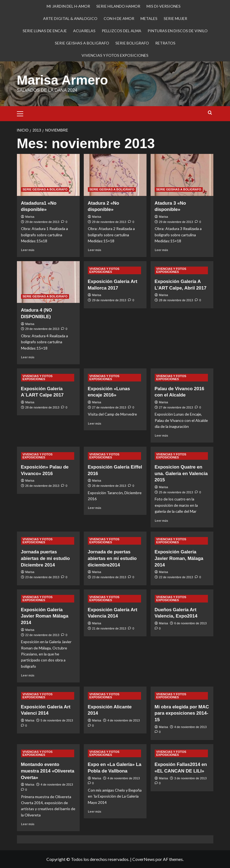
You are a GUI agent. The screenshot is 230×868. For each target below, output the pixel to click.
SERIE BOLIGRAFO (132, 43)
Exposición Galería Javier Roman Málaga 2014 (45, 616)
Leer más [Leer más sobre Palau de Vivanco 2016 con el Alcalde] (161, 435)
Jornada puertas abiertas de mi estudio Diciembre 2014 (46, 558)
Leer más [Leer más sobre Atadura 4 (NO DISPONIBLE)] (28, 357)
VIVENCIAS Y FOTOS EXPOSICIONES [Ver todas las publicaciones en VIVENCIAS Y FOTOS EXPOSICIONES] (104, 270)
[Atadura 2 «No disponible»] (115, 175)
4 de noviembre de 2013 (124, 720)
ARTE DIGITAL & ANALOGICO (70, 18)
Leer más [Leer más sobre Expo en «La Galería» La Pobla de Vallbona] (95, 811)
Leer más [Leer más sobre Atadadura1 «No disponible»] (28, 250)
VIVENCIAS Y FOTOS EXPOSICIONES (115, 55)
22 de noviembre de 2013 (176, 577)
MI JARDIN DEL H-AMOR (68, 6)
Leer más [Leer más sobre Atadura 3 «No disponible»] (161, 250)
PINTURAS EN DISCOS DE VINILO (178, 31)
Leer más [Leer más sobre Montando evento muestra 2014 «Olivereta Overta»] (28, 824)
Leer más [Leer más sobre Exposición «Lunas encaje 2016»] (95, 423)
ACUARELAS (84, 31)
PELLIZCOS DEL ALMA (122, 31)
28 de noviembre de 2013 (176, 300)
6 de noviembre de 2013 (191, 623)
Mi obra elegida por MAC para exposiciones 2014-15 (182, 713)
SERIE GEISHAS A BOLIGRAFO (82, 43)
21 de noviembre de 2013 (109, 628)
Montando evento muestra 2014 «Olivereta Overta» (48, 771)
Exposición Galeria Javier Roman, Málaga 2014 (179, 558)
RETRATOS (165, 43)
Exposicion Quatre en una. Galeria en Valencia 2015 (181, 474)
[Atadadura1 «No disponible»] (48, 175)
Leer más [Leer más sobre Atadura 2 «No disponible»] (95, 250)
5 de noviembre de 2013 (57, 720)
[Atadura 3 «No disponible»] (182, 175)
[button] (22, 113)
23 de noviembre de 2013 (42, 577)
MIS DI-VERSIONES (164, 6)
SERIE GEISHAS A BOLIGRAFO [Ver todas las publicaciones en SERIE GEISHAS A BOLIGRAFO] (45, 189)
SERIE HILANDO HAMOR (118, 6)
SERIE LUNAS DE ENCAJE (45, 31)
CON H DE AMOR (119, 18)
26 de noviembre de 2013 (42, 486)
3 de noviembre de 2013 (191, 778)
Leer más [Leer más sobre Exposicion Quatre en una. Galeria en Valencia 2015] (161, 520)
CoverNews (144, 859)
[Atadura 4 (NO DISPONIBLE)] (48, 282)
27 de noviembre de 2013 (109, 407)
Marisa (30, 217)
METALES (149, 18)
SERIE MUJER (175, 18)
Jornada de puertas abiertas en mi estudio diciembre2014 (112, 558)
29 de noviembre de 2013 (42, 222)
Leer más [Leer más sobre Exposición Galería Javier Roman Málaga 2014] (28, 675)
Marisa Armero (62, 80)
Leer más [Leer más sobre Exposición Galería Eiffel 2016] (95, 508)
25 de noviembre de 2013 (176, 492)
